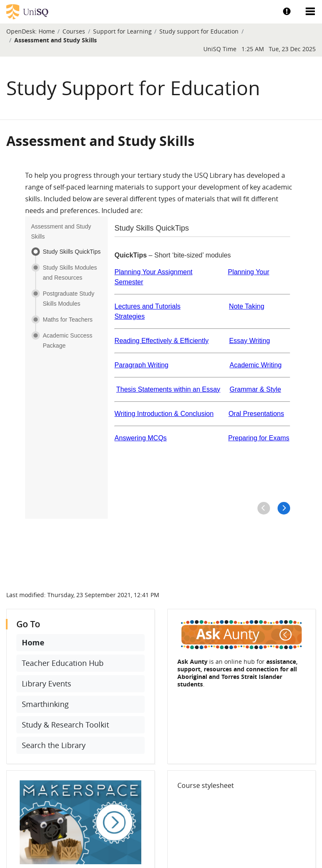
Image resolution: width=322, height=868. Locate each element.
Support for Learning (122, 31)
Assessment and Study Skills (56, 40)
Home (47, 31)
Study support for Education (199, 31)
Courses (74, 31)
